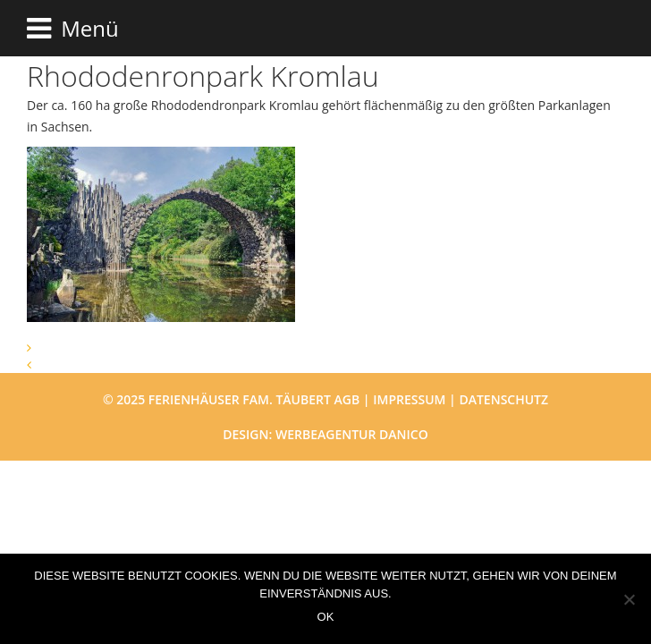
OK (326, 617)
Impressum (409, 399)
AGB (347, 399)
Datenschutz (503, 399)
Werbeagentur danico (352, 434)
